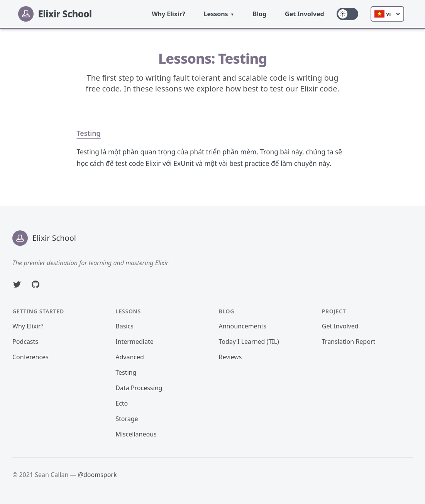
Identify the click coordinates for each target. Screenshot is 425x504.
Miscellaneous (136, 434)
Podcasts (25, 342)
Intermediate (134, 342)
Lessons (216, 14)
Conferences (30, 357)
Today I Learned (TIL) (249, 342)
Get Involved (305, 14)
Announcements (243, 326)
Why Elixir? (168, 14)
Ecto (122, 403)
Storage (127, 419)
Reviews (230, 357)
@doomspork (97, 475)
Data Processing (139, 388)
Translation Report (349, 342)
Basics (124, 326)
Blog (260, 14)
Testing (89, 133)
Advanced (130, 357)
